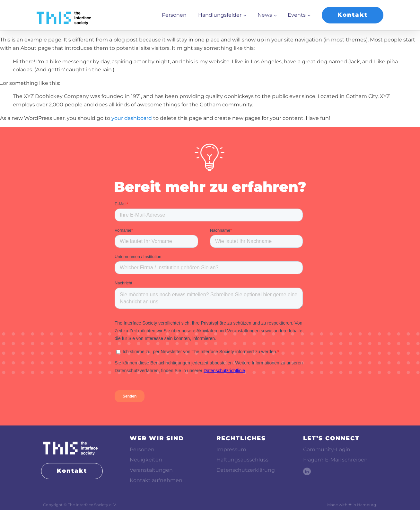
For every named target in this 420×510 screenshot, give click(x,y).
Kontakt (353, 15)
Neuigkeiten (146, 460)
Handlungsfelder (220, 15)
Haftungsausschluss (242, 460)
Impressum (231, 449)
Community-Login (327, 449)
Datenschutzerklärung (246, 470)
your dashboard (132, 118)
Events (297, 15)
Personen (174, 15)
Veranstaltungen (151, 470)
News (265, 15)
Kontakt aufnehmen (156, 480)
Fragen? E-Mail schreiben (335, 460)
